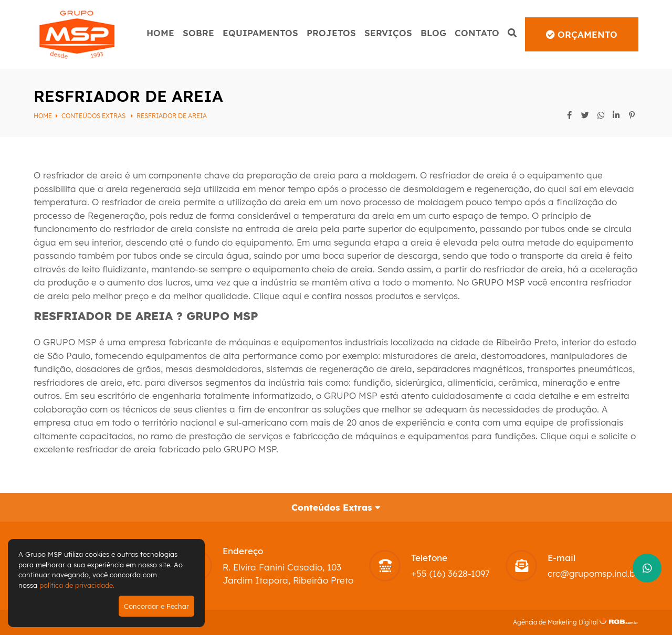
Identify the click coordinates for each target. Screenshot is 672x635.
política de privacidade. (77, 585)
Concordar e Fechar (156, 606)
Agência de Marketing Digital (555, 622)
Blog (433, 33)
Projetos (331, 33)
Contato (477, 33)
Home (160, 33)
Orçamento (582, 34)
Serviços (388, 33)
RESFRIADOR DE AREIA (172, 116)
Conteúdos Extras (94, 116)
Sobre (198, 33)
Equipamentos (260, 33)
